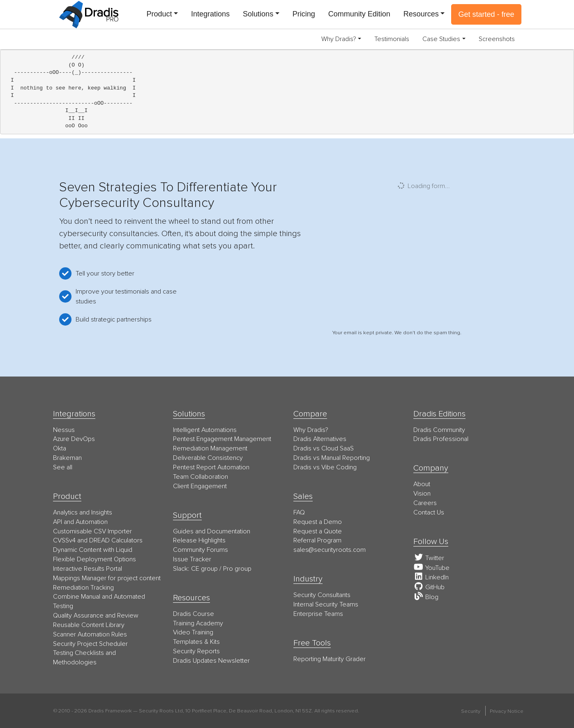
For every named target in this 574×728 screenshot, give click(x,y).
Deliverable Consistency (208, 458)
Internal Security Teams (326, 604)
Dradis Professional (441, 439)
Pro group (237, 569)
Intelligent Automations (205, 430)
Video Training (193, 632)
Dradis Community (439, 430)
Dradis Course (194, 614)
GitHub (429, 587)
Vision (422, 494)
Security (471, 711)
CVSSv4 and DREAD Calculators (98, 540)
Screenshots (497, 39)
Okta (60, 448)
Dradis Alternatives (320, 439)
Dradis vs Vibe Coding (325, 467)
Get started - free (486, 14)
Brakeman (67, 458)
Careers (425, 503)
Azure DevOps (74, 439)
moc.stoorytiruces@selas (330, 550)
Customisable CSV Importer (92, 531)
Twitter (429, 558)
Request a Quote (318, 531)
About (422, 484)
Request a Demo (318, 522)
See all (63, 467)
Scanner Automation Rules (90, 634)
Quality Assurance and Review (96, 615)
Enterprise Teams (318, 614)
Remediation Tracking (83, 588)
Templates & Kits (196, 642)
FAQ (299, 512)
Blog (426, 597)
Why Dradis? (311, 430)
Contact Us (429, 512)
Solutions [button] (258, 14)
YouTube (431, 568)
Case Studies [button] (441, 39)
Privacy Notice (507, 711)
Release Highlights (199, 540)
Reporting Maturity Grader (330, 659)
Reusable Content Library (89, 625)
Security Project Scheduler (90, 644)
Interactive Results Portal (88, 569)
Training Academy (198, 623)
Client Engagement (200, 486)
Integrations (210, 14)
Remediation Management (210, 448)
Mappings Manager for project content (107, 578)
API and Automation (80, 522)
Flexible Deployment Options (95, 559)
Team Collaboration (201, 477)
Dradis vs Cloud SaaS (324, 448)
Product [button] (159, 14)
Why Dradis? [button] (339, 39)
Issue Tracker (192, 559)
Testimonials (392, 39)
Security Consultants (322, 595)
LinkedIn (431, 577)
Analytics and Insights (83, 512)
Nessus (64, 430)
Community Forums (201, 550)
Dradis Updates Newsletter (211, 661)
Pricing (304, 14)
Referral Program (317, 540)
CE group (204, 569)
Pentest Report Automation (211, 467)
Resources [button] (421, 14)
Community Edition (359, 14)
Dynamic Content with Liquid (93, 550)
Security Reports (196, 651)
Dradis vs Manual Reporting (332, 458)
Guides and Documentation (212, 531)
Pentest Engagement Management (222, 439)
